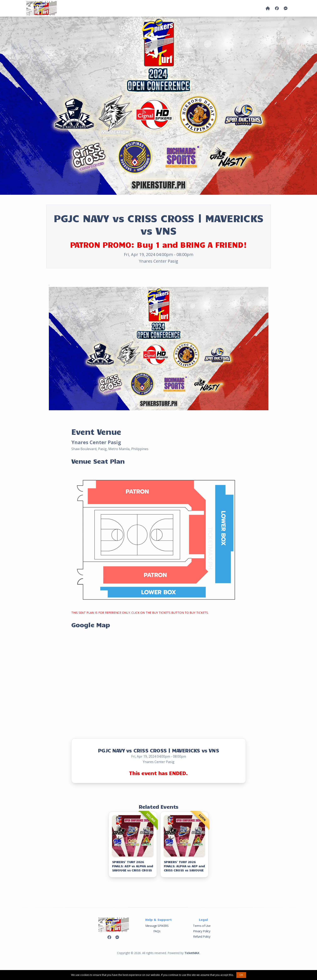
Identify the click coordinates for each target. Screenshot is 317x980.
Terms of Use (202, 926)
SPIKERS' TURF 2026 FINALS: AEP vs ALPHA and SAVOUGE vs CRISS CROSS (133, 866)
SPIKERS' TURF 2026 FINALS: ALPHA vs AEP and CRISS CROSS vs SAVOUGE (184, 866)
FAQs (157, 931)
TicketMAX (192, 953)
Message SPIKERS (157, 926)
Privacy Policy (202, 931)
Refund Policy (202, 937)
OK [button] (241, 975)
